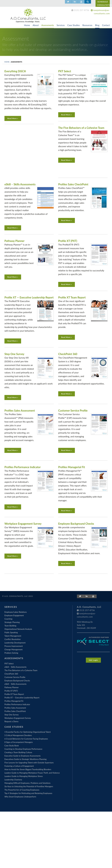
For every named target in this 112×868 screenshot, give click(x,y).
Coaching (8, 619)
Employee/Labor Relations (16, 612)
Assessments (48, 25)
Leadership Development (15, 643)
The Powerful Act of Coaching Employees (22, 790)
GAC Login (93, 660)
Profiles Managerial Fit (72, 467)
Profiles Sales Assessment (20, 411)
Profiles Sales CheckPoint (73, 184)
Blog (97, 25)
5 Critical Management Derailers (18, 735)
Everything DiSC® (15, 71)
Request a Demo (11, 721)
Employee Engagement (14, 615)
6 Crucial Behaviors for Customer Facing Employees (26, 739)
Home (27, 25)
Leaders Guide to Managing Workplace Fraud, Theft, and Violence (32, 773)
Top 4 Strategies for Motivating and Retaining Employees (28, 793)
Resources (87, 25)
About (36, 25)
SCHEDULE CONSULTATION (103, 3)
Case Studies (74, 25)
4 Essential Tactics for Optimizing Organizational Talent (28, 732)
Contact (106, 25)
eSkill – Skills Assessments (20, 184)
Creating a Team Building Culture (18, 752)
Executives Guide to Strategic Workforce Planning (25, 759)
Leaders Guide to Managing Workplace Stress (24, 776)
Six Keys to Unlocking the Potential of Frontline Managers (29, 786)
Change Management (13, 649)
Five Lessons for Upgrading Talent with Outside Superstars (29, 763)
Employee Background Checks (76, 524)
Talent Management (13, 636)
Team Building (10, 626)
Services (61, 25)
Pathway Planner (14, 241)
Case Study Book (12, 746)
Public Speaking (11, 632)
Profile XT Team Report (72, 297)
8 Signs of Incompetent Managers (19, 742)
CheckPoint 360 (68, 354)
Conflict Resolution (13, 639)
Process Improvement (14, 646)
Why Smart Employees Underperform (20, 797)
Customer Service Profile (73, 411)
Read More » (13, 118)
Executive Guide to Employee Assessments (23, 756)
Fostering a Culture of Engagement (19, 766)
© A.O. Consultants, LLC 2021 (18, 596)
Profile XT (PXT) (68, 241)
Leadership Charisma (13, 780)
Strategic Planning (12, 622)
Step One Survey (14, 354)
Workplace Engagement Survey (23, 524)
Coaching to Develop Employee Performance (23, 749)
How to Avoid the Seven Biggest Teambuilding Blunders (28, 769)
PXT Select (65, 71)
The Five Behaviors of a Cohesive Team (81, 128)
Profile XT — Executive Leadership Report (29, 297)
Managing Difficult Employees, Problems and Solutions (27, 783)
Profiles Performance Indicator (23, 467)
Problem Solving (11, 653)
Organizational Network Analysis (18, 629)
